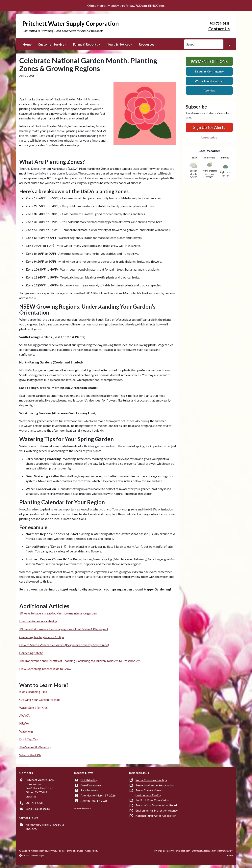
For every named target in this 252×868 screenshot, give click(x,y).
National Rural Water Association (156, 816)
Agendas (209, 90)
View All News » (83, 808)
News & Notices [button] (118, 44)
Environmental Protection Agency (157, 810)
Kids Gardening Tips (33, 692)
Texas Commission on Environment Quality (149, 793)
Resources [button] (147, 44)
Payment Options (209, 61)
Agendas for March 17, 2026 (98, 795)
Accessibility (92, 851)
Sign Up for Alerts (209, 127)
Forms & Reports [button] (86, 44)
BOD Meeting (89, 780)
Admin (229, 855)
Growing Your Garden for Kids (40, 700)
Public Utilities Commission (152, 800)
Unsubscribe (209, 137)
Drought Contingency (209, 71)
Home (27, 44)
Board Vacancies (91, 785)
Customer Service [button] (51, 44)
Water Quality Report (209, 81)
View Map (31, 797)
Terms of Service (74, 851)
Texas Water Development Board (156, 805)
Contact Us (219, 29)
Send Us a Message (38, 809)
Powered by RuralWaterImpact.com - (193, 851)
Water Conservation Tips (151, 780)
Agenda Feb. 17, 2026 (94, 801)
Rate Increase (89, 790)
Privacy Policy (57, 851)
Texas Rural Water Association (155, 785)
